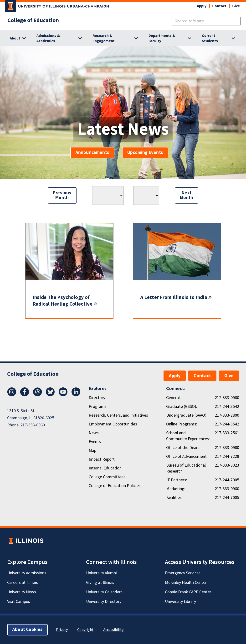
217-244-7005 (227, 480)
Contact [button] (219, 6)
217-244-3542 (227, 407)
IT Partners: (177, 480)
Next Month (187, 195)
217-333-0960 (33, 425)
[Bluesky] (50, 395)
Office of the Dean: (183, 448)
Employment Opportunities (113, 424)
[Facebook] (25, 395)
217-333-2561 (227, 433)
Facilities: (174, 498)
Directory (97, 398)
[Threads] (37, 395)
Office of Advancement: (187, 456)
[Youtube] (63, 395)
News (94, 433)
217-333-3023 (227, 465)
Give (236, 6)
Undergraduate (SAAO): (187, 415)
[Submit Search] (234, 21)
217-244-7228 (227, 456)
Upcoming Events (145, 153)
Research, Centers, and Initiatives (118, 415)
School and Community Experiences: (188, 436)
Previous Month (62, 195)
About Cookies (27, 630)
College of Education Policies (115, 486)
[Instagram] (12, 395)
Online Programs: (182, 424)
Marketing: (176, 489)
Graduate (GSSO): (182, 407)
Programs (98, 407)
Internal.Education (105, 468)
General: (173, 398)
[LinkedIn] (76, 395)
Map (92, 451)
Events (95, 442)
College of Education (33, 20)
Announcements (92, 153)
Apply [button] (202, 6)
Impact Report (102, 459)
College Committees (107, 477)
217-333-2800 (227, 415)
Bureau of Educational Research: (186, 468)
